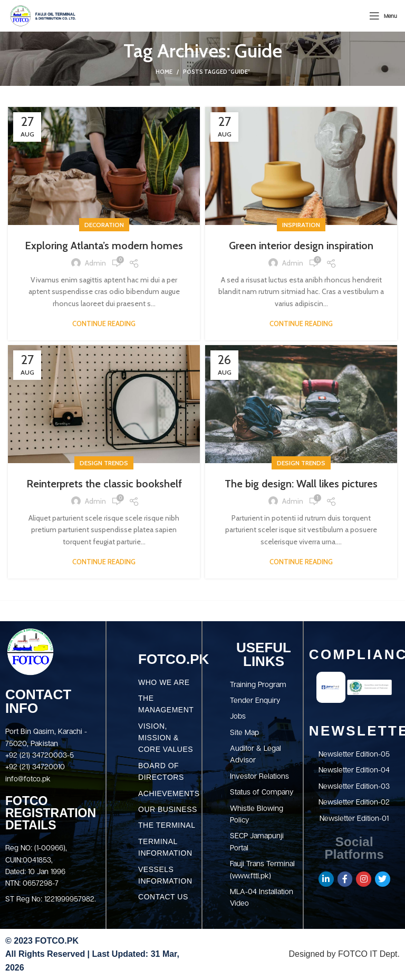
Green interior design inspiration (301, 246)
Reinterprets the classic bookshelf (104, 484)
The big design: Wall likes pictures (301, 484)
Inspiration (301, 225)
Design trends (104, 463)
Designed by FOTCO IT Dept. (344, 954)
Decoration (104, 225)
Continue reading (104, 324)
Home (164, 72)
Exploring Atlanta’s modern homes (104, 246)
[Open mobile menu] (383, 16)
